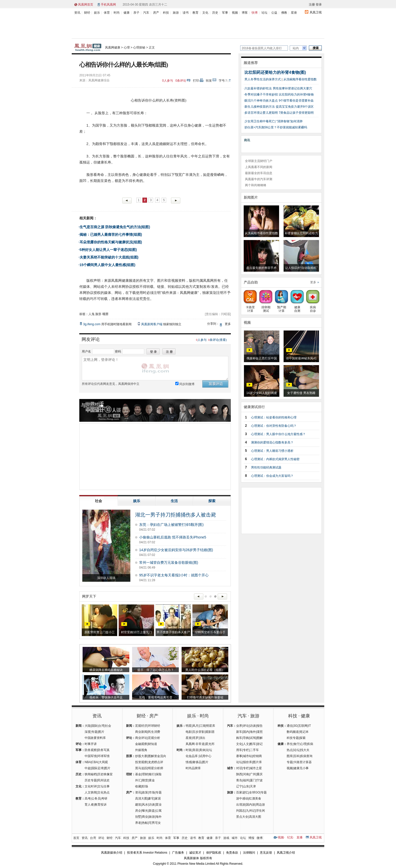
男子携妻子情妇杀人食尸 (173, 632)
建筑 (138, 805)
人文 (246, 744)
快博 (255, 13)
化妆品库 (192, 756)
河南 (246, 774)
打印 (196, 81)
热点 (290, 750)
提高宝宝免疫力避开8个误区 (295, 107)
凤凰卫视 (316, 12)
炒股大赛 (141, 756)
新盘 (152, 811)
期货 (145, 780)
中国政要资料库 (95, 738)
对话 (239, 768)
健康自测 (297, 307)
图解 (260, 738)
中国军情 (91, 756)
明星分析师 (156, 768)
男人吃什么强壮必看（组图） (205, 670)
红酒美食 (255, 799)
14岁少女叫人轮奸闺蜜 (262, 393)
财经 (87, 13)
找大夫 (305, 750)
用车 (239, 750)
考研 (104, 799)
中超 (88, 768)
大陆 (88, 726)
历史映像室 (105, 774)
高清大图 (141, 799)
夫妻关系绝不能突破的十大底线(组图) (109, 257)
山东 (246, 786)
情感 (189, 762)
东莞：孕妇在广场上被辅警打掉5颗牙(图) (171, 525)
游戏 (226, 838)
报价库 (247, 762)
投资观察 (141, 762)
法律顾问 (249, 853)
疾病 (310, 744)
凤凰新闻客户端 (152, 324)
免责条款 (232, 853)
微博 (260, 838)
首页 (76, 838)
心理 (127, 48)
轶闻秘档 (91, 774)
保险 (159, 774)
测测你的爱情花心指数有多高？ (272, 442)
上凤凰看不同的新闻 (259, 167)
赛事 (239, 756)
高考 (88, 799)
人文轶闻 (91, 792)
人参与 (168, 81)
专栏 (246, 750)
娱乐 (97, 13)
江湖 (202, 726)
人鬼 (91, 314)
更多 (313, 282)
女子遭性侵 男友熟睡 (301, 393)
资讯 (77, 13)
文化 (205, 13)
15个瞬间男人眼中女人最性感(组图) (107, 265)
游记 (260, 744)
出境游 (241, 805)
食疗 (296, 744)
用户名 (86, 351)
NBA (88, 762)
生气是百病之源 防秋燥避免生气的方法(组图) (115, 227)
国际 (94, 726)
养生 (290, 744)
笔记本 (304, 732)
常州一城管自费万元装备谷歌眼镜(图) (169, 562)
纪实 (290, 837)
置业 (159, 805)
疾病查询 (306, 756)
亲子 (136, 13)
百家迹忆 (242, 792)
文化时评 (91, 786)
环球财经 (154, 726)
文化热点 (104, 792)
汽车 (146, 13)
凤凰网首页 (86, 5)
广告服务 (178, 853)
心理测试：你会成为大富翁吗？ (272, 476)
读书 (186, 13)
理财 (145, 774)
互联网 (303, 726)
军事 (225, 13)
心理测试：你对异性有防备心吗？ (274, 426)
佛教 (284, 13)
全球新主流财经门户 (259, 161)
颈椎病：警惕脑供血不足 (106, 697)
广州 (253, 774)
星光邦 (210, 744)
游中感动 (242, 799)
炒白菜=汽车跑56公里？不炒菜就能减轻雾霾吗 (276, 127)
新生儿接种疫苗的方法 (260, 107)
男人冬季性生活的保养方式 (263, 79)
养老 (138, 823)
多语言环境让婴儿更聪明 (261, 113)
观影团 (210, 732)
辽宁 (239, 786)
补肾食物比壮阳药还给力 (301, 233)
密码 (118, 351)
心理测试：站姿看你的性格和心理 (274, 417)
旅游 (176, 13)
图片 (101, 732)
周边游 (260, 805)
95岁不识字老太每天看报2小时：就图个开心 (174, 575)
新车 (239, 732)
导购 (246, 738)
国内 (246, 732)
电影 (189, 732)
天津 (253, 786)
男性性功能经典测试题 (266, 467)
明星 (189, 726)
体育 (107, 13)
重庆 (260, 774)
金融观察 (141, 744)
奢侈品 (197, 762)
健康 (127, 13)
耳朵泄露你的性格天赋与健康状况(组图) (111, 242)
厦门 (253, 780)
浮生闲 (260, 811)
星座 (294, 13)
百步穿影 (199, 732)
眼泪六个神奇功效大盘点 (261, 101)
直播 (300, 837)
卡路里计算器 (303, 762)
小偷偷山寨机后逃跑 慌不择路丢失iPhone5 (173, 537)
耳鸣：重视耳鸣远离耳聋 (156, 697)
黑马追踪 (141, 768)
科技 (166, 13)
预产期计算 (281, 307)
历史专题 (91, 780)
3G (295, 726)
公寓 (159, 811)
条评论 (181, 81)
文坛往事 (104, 786)
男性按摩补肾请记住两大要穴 (292, 88)
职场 (145, 786)
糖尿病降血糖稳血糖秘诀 (106, 670)
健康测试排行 (254, 407)
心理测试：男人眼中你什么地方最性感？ (278, 434)
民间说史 (104, 780)
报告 (260, 726)
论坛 (264, 13)
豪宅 (151, 799)
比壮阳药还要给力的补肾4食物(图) (275, 72)
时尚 (117, 13)
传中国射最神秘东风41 (301, 358)
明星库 (211, 726)
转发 (209, 81)
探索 (303, 738)
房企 (138, 811)
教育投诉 (101, 805)
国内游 (251, 805)
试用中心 (205, 756)
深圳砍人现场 (106, 578)
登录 (319, 5)
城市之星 (256, 768)
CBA (95, 762)
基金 (138, 774)
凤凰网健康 (113, 48)
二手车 (254, 750)
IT (310, 726)
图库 (290, 756)
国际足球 (97, 768)
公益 (274, 13)
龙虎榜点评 (156, 762)
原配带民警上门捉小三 (100, 632)
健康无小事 (301, 768)
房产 (156, 13)
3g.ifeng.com (92, 324)
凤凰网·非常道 (195, 744)
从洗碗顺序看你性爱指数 (300, 79)
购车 (239, 738)
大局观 (103, 762)
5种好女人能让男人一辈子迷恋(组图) (108, 250)
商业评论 (141, 738)
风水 (145, 805)
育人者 (89, 805)
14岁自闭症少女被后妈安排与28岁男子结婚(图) (176, 550)
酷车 (253, 744)
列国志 (241, 811)
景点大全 (242, 817)
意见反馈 (266, 853)
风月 (195, 726)
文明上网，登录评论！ (155, 368)
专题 (94, 732)
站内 (296, 48)
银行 (152, 774)
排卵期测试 (266, 307)
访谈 (152, 805)
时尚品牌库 (193, 768)
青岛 (239, 780)
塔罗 (195, 738)
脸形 (98, 314)
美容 (195, 750)
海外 (159, 817)
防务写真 (104, 750)
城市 (235, 838)
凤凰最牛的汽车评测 (259, 179)
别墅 (138, 817)
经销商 (257, 756)
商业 (145, 817)
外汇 (138, 780)
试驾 (253, 738)
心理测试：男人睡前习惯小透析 (272, 451)
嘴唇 (105, 314)
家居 (158, 799)
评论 (246, 726)
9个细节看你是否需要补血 (296, 101)
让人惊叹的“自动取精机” (301, 268)
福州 (246, 780)
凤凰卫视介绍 (286, 853)
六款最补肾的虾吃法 (258, 88)
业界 (239, 726)
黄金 (152, 780)
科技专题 (293, 738)
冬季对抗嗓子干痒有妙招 (261, 95)
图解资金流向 (157, 756)
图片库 (257, 762)
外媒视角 (141, 750)
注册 (312, 5)
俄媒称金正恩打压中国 (262, 358)
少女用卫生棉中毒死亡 (260, 121)
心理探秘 (139, 48)
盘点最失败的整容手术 (261, 268)
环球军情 (104, 756)
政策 (145, 792)
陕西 (239, 774)
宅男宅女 (155, 823)
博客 (245, 13)
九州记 (251, 811)
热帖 (145, 823)
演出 (202, 738)
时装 (189, 750)
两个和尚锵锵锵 (256, 185)
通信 (290, 726)
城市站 (247, 756)
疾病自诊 (313, 307)
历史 (215, 13)
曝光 (145, 811)
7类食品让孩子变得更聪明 (296, 113)
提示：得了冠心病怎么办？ (156, 670)
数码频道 (293, 732)
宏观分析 (154, 738)
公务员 (96, 799)
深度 (88, 732)
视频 (235, 13)
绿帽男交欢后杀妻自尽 (210, 632)
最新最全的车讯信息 (259, 173)
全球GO (254, 792)
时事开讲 (91, 744)
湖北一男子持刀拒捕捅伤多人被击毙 (176, 515)
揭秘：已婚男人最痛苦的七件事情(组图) (111, 234)
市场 (152, 792)
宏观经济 (141, 726)
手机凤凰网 (108, 5)
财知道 (153, 744)
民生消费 (154, 732)
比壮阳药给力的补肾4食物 (296, 95)
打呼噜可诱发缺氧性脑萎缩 (205, 697)
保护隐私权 (214, 853)
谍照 (260, 732)
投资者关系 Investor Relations (147, 853)
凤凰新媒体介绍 (112, 853)
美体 (202, 750)
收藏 (138, 786)
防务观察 (91, 750)
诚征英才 (195, 853)
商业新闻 (141, 732)
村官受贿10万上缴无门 (136, 632)
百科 (296, 756)
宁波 (260, 780)
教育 (195, 13)
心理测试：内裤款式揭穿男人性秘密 (275, 459)
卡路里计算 (250, 307)
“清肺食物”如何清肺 (289, 121)
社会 (108, 726)
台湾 (101, 726)
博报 (251, 838)
